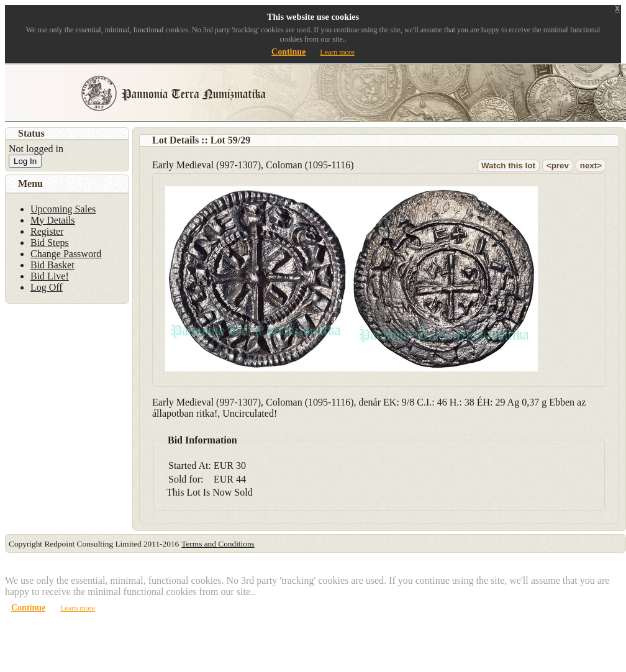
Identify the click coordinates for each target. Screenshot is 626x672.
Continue (288, 52)
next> (591, 166)
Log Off (47, 287)
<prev (558, 166)
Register (47, 231)
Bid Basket (52, 265)
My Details (53, 220)
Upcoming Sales (63, 209)
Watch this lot (508, 166)
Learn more (337, 52)
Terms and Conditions (218, 544)
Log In (25, 161)
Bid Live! (50, 276)
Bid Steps (50, 243)
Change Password (66, 254)
